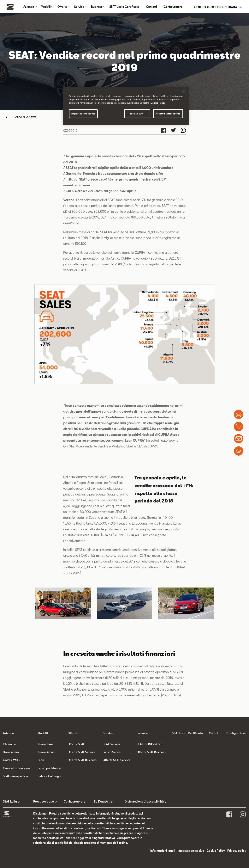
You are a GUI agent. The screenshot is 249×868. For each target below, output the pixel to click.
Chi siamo (9, 745)
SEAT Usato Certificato (124, 7)
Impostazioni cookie (191, 851)
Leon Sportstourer (50, 769)
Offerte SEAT (76, 745)
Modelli (46, 7)
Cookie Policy (216, 851)
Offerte (62, 7)
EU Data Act (102, 802)
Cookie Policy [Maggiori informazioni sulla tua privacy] (158, 103)
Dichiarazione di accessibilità (140, 802)
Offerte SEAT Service (81, 753)
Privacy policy (237, 851)
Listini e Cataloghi (49, 777)
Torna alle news (25, 118)
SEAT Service (111, 745)
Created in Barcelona (17, 769)
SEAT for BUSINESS (149, 745)
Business (97, 7)
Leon (41, 761)
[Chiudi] (183, 91)
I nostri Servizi (112, 753)
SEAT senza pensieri (16, 777)
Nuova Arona (46, 753)
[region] (126, 106)
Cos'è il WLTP (12, 761)
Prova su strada (44, 802)
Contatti (151, 7)
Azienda (29, 7)
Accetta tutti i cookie (168, 114)
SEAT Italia (10, 802)
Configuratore (173, 7)
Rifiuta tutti (137, 114)
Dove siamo (11, 753)
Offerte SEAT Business (82, 761)
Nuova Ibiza (45, 745)
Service (79, 7)
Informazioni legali (163, 851)
